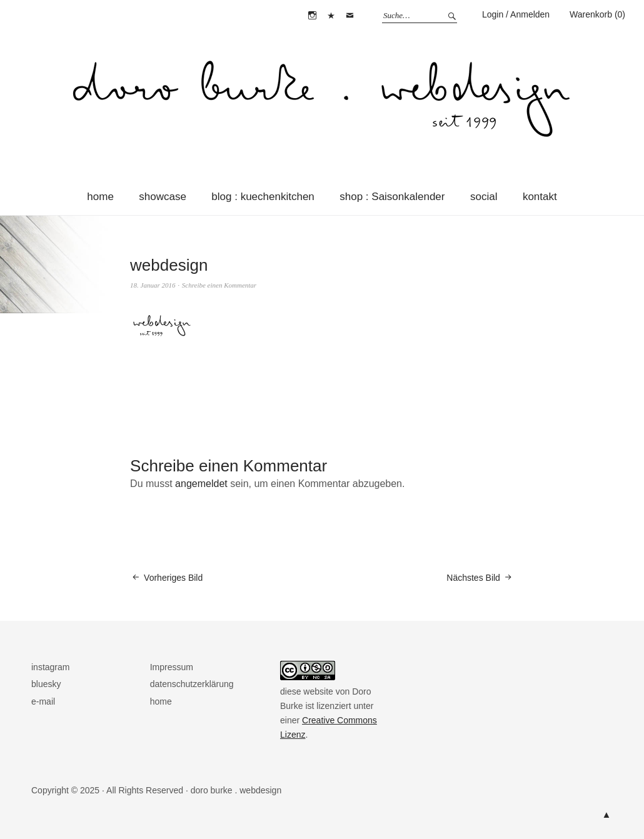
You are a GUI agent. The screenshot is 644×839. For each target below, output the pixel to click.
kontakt (540, 197)
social (484, 197)
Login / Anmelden (516, 14)
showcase (163, 197)
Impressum (172, 667)
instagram (312, 16)
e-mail (350, 16)
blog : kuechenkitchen (263, 197)
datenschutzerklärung (192, 684)
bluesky (331, 16)
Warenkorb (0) (597, 14)
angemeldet (201, 484)
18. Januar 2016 (153, 285)
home (100, 197)
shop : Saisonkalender (392, 197)
